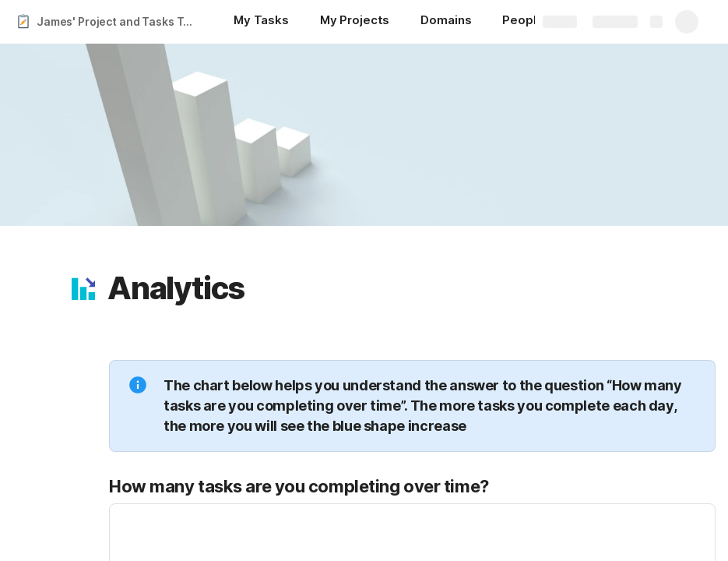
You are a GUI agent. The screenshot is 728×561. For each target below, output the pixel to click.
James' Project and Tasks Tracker (120, 21)
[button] (83, 288)
